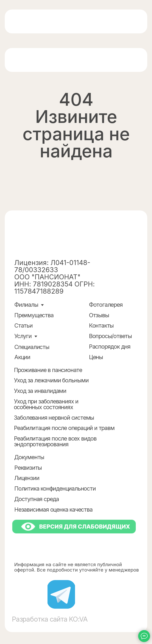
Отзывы (99, 315)
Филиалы (26, 305)
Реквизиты (28, 468)
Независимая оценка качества (53, 510)
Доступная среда (37, 499)
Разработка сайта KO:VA (50, 619)
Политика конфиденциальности (55, 488)
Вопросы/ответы (110, 336)
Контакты (101, 325)
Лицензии (27, 478)
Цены (96, 357)
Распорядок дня (110, 347)
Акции (22, 357)
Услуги (23, 336)
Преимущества (34, 315)
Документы (29, 457)
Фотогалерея (106, 305)
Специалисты (32, 347)
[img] (41, 22)
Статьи (23, 325)
